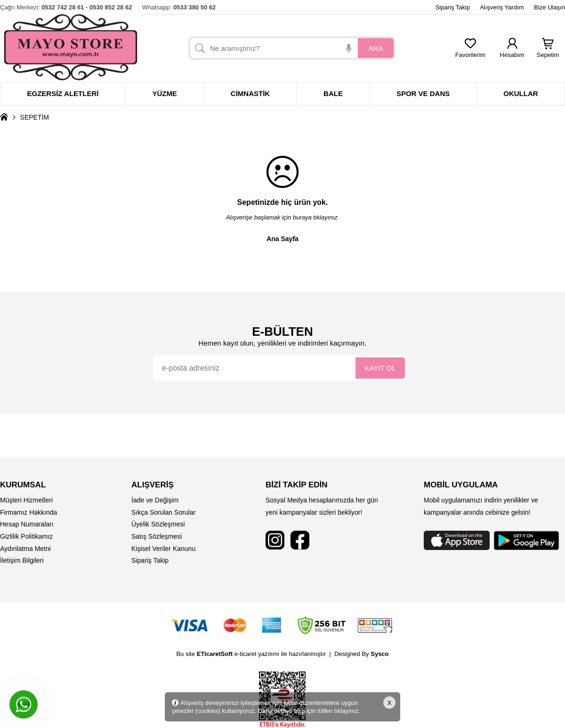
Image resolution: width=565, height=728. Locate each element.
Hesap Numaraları (27, 524)
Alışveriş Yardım (502, 7)
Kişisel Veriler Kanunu (163, 549)
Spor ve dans (423, 93)
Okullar (521, 93)
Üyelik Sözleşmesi (158, 524)
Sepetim (548, 52)
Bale (333, 93)
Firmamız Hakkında (28, 512)
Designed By (362, 654)
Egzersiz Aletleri (63, 93)
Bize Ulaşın (549, 7)
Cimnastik (250, 93)
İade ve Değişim (155, 500)
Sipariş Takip (453, 7)
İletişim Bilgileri (22, 560)
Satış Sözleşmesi (157, 536)
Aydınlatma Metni (25, 549)
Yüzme (165, 93)
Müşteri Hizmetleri (26, 500)
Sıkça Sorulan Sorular (163, 512)
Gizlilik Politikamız (26, 536)
